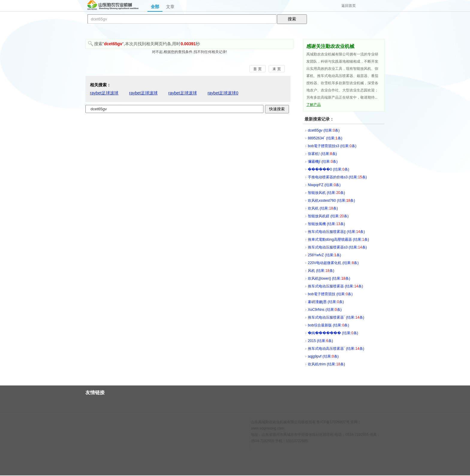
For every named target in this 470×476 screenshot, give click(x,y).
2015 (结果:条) (320, 341)
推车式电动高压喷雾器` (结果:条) (336, 349)
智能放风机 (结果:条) (326, 193)
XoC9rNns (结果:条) (325, 310)
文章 (170, 7)
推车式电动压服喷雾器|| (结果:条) (336, 232)
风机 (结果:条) (321, 271)
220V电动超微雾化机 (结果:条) (333, 263)
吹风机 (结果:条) (323, 208)
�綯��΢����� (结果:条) (333, 333)
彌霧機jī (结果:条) (323, 162)
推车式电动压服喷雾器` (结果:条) (336, 317)
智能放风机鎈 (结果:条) (328, 216)
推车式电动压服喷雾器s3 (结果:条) (337, 247)
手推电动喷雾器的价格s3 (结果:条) (337, 177)
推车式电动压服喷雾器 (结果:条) (335, 286)
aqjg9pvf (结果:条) (323, 356)
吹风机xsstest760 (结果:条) (331, 201)
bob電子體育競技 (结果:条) (330, 294)
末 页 (277, 69)
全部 (155, 7)
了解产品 (314, 105)
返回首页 (349, 6)
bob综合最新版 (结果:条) (328, 325)
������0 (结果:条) (329, 169)
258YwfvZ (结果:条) (324, 255)
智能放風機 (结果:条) (326, 224)
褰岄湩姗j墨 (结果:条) (326, 302)
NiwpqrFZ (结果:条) (324, 185)
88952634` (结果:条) (325, 138)
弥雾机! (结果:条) (322, 154)
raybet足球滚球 (104, 93)
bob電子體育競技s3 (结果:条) (332, 146)
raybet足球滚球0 (223, 93)
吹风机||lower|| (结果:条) (329, 278)
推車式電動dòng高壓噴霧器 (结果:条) (338, 239)
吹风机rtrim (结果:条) (326, 364)
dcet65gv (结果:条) (324, 130)
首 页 (257, 69)
